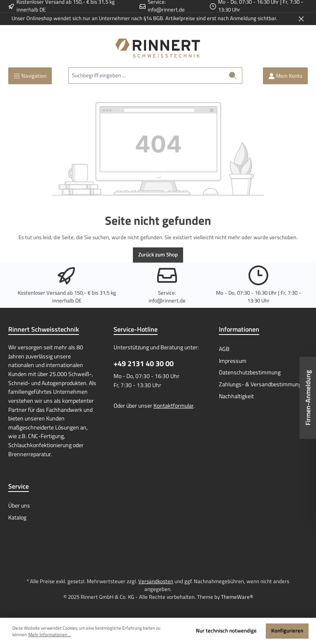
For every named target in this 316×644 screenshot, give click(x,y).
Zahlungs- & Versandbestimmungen (263, 384)
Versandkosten (156, 581)
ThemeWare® (237, 597)
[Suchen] (233, 76)
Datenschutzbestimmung (250, 372)
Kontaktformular (173, 406)
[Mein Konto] (285, 76)
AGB (224, 349)
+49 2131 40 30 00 (144, 364)
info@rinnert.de (166, 10)
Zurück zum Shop (158, 255)
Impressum (233, 361)
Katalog (17, 517)
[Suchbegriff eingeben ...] (146, 76)
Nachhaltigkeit (236, 396)
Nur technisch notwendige (226, 631)
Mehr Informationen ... (50, 635)
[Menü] (30, 76)
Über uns (19, 506)
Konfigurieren (287, 631)
